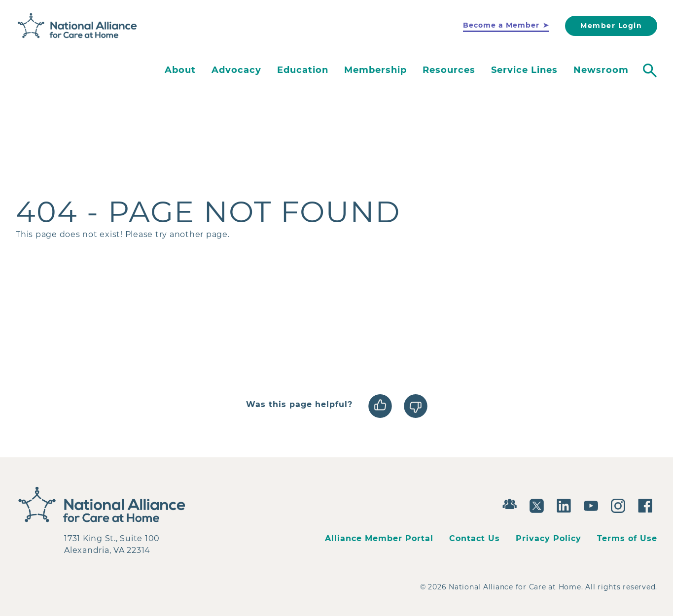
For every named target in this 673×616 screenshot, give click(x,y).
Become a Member (501, 25)
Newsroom (601, 70)
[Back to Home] (77, 26)
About (180, 70)
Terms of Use (627, 538)
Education (303, 70)
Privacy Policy (549, 538)
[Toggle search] (650, 70)
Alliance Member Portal (379, 538)
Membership (375, 70)
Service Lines (524, 70)
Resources (449, 70)
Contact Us (475, 538)
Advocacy (236, 70)
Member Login (611, 26)
